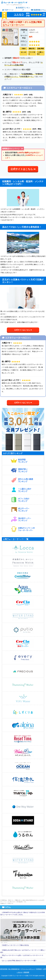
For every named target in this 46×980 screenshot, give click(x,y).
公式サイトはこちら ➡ (23, 169)
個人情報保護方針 (14, 969)
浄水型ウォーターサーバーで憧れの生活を (16, 945)
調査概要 (26, 972)
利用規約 (39, 969)
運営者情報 (4, 969)
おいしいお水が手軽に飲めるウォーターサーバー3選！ (20, 961)
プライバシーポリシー (28, 969)
